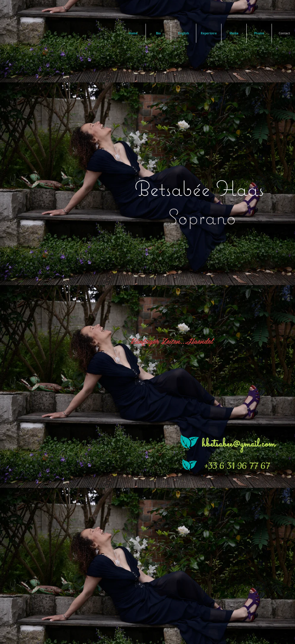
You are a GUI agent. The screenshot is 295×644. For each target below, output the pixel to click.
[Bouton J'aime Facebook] (41, 536)
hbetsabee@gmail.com (239, 444)
